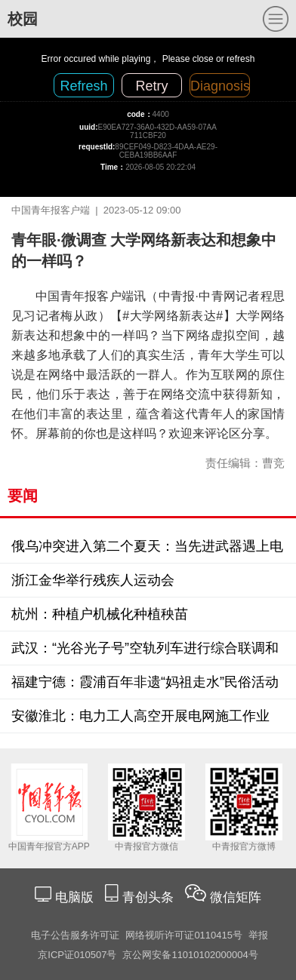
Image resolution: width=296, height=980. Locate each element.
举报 (258, 935)
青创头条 (150, 897)
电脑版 (74, 897)
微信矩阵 (236, 897)
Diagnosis (220, 86)
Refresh (83, 86)
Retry (151, 86)
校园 (23, 19)
